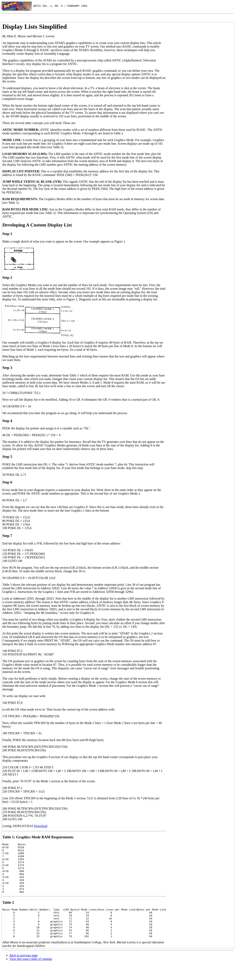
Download (41, 826)
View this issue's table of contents (31, 975)
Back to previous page (24, 971)
